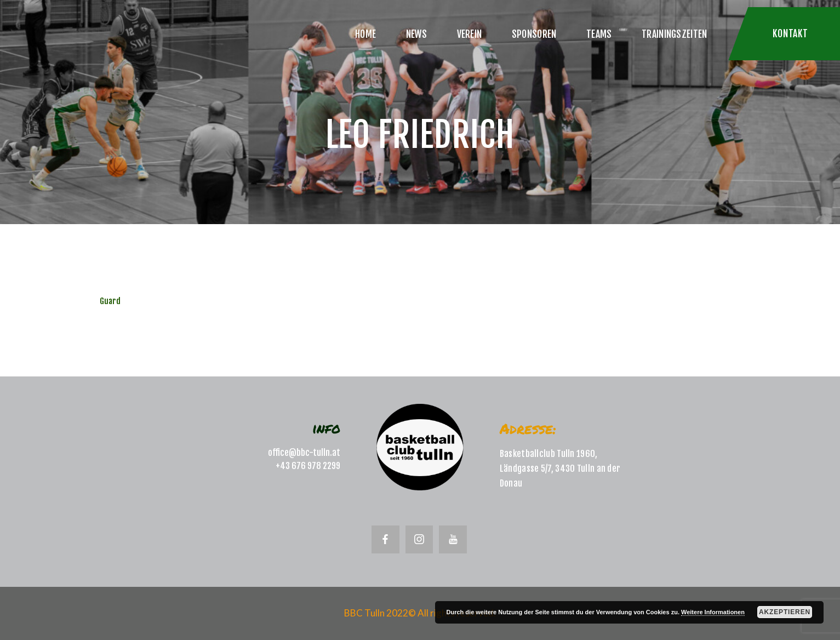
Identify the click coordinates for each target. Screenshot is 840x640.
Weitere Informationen (713, 612)
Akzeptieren (785, 612)
